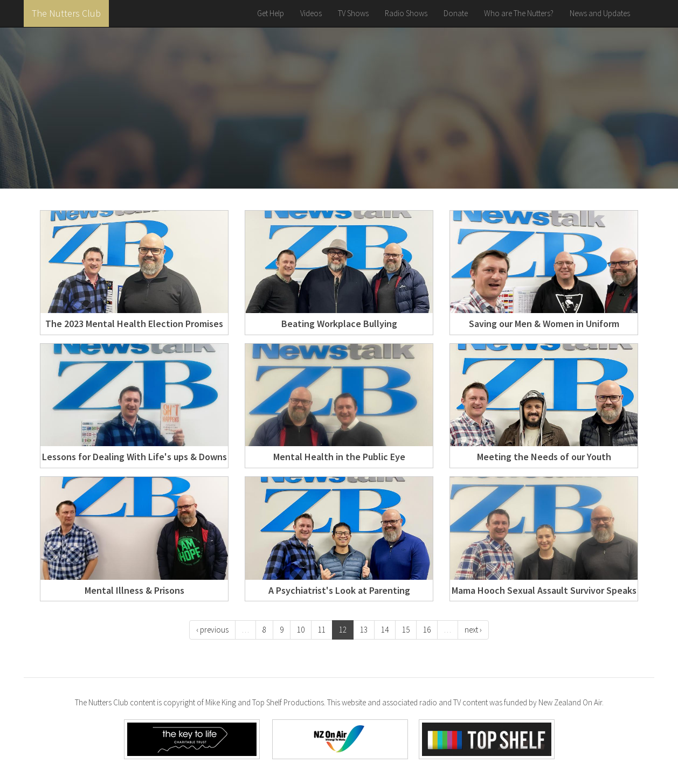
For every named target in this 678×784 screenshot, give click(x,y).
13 (364, 630)
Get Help (271, 13)
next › (473, 630)
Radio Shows (406, 13)
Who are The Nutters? (519, 13)
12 (343, 630)
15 (406, 630)
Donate (456, 13)
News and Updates (600, 13)
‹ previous (212, 630)
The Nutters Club (66, 13)
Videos (311, 13)
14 (385, 630)
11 (322, 630)
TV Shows (353, 13)
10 (301, 630)
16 (427, 630)
